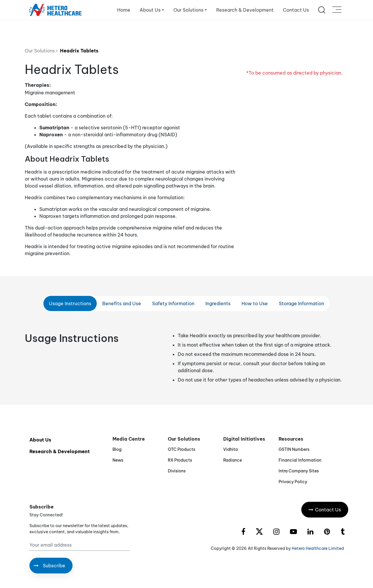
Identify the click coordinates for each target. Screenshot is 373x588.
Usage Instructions (70, 303)
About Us (40, 440)
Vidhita (231, 449)
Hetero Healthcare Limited (318, 548)
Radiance (233, 460)
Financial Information (300, 460)
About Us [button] (150, 10)
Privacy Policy (293, 482)
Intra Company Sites (299, 471)
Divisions (177, 471)
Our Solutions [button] (188, 10)
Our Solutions (41, 51)
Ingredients (218, 303)
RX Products (180, 460)
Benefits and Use (122, 303)
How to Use (255, 303)
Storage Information (301, 303)
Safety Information (173, 303)
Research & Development (245, 10)
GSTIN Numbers (294, 449)
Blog (117, 449)
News (118, 460)
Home (124, 10)
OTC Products (182, 449)
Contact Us (296, 10)
